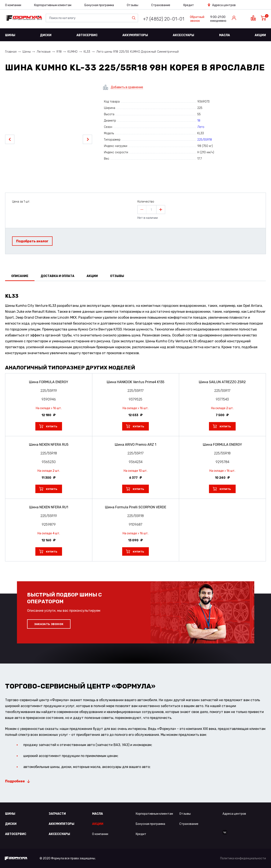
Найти (135, 18)
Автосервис (87, 35)
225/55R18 (205, 140)
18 (199, 121)
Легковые (44, 52)
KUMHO (73, 52)
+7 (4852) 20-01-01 (164, 19)
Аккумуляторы (135, 35)
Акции (260, 35)
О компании (13, 5)
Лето (201, 127)
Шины (10, 35)
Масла (225, 35)
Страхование (161, 5)
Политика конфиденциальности (243, 858)
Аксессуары (183, 35)
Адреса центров (224, 5)
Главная (11, 52)
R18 (59, 52)
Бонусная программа (99, 5)
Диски (46, 35)
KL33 (87, 52)
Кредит (189, 5)
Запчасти (57, 814)
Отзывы (133, 5)
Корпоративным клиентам (53, 5)
